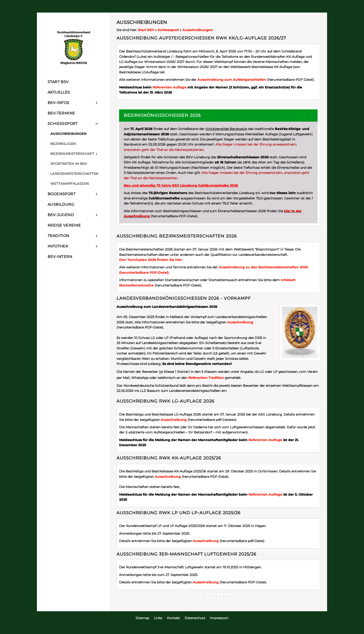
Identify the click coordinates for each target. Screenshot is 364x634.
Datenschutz (195, 618)
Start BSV (146, 30)
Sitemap (142, 618)
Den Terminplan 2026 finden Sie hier (151, 260)
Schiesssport (168, 30)
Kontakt (173, 618)
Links (158, 618)
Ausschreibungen (198, 30)
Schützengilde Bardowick (226, 129)
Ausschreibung (240, 322)
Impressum (219, 618)
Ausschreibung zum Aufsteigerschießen (232, 80)
